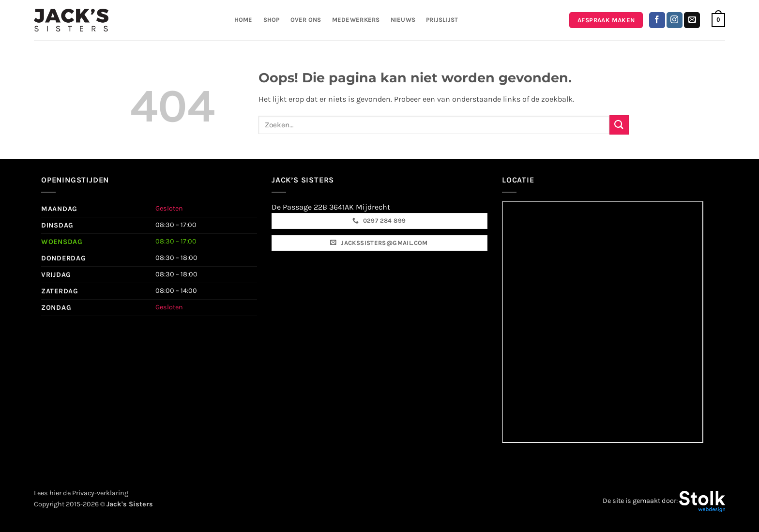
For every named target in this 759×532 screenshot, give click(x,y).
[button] (718, 20)
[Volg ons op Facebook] (657, 20)
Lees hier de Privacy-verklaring (81, 493)
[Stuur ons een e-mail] (692, 20)
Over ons (306, 20)
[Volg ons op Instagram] (675, 20)
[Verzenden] (619, 125)
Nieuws (403, 20)
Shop (272, 20)
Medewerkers (356, 20)
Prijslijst (442, 20)
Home (243, 20)
